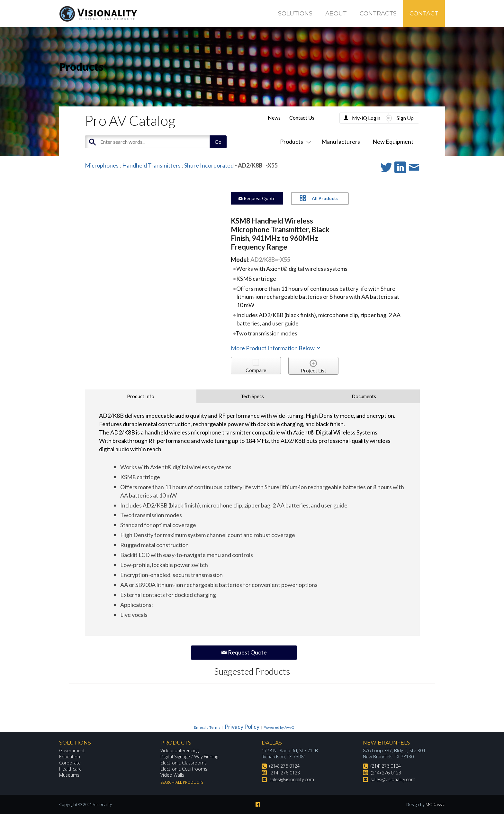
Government (72, 750)
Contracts (378, 14)
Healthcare (70, 769)
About (336, 14)
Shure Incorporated (209, 165)
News (274, 118)
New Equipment (393, 142)
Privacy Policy (242, 727)
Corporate (70, 763)
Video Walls (172, 775)
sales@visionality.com (292, 779)
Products (294, 142)
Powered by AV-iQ (279, 727)
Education (70, 757)
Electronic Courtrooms (184, 769)
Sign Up (405, 118)
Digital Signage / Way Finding (189, 757)
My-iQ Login (366, 118)
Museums (69, 775)
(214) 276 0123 (285, 773)
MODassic (435, 804)
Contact (424, 14)
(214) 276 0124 (284, 766)
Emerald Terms (207, 727)
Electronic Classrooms (184, 763)
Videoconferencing (180, 750)
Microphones (102, 165)
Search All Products (182, 782)
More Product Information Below (276, 348)
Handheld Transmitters (151, 165)
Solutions (295, 14)
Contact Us (302, 118)
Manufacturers (341, 142)
